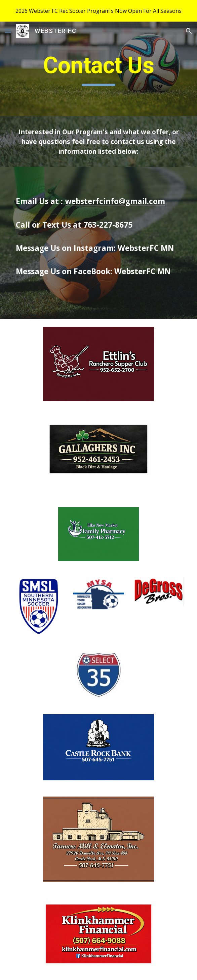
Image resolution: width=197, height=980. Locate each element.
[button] (8, 31)
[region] (98, 11)
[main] (98, 69)
